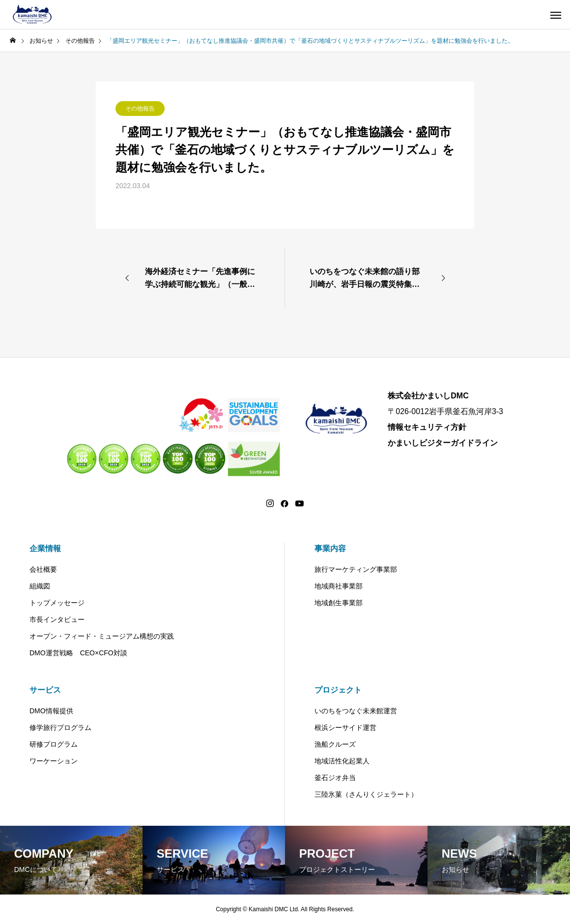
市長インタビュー (57, 619)
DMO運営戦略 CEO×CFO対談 (78, 653)
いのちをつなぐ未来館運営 (356, 711)
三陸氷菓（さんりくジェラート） (366, 794)
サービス (45, 690)
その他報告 (140, 109)
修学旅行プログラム (60, 728)
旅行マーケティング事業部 (356, 569)
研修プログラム (54, 744)
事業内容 (330, 548)
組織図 (40, 586)
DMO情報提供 (51, 711)
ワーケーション (54, 761)
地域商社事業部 (339, 586)
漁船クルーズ (335, 744)
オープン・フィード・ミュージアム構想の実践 (102, 636)
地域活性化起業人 (342, 761)
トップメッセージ (57, 603)
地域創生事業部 (339, 603)
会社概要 (43, 569)
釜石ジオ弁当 (335, 778)
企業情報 (45, 548)
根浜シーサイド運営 (345, 728)
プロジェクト (338, 690)
